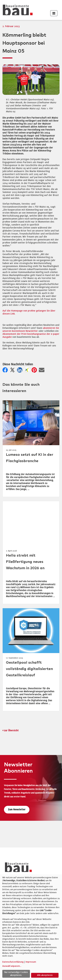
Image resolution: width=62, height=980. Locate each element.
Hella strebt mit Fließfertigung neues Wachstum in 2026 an (25, 562)
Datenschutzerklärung (13, 962)
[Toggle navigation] (54, 13)
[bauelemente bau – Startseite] (17, 868)
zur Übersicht (11, 731)
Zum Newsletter (17, 810)
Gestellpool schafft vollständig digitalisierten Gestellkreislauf (29, 669)
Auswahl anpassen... (12, 966)
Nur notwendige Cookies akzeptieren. (16, 974)
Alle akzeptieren (45, 975)
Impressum (31, 962)
